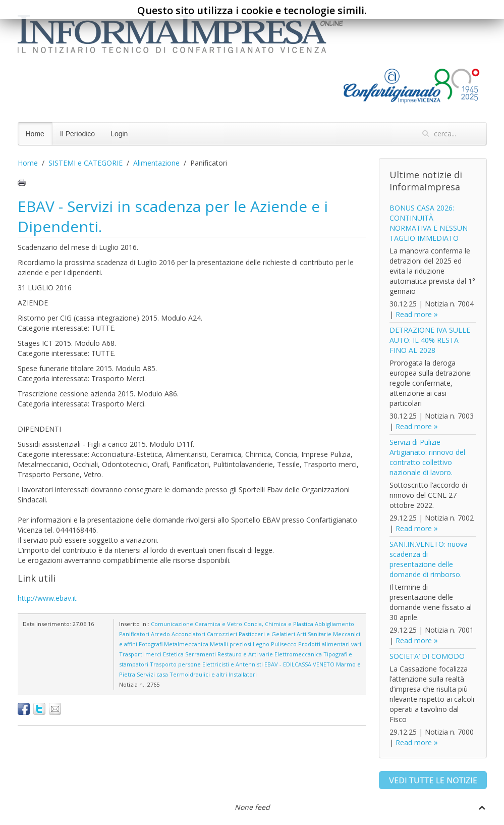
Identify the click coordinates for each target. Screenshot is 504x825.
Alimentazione (156, 163)
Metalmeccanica (186, 644)
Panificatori (134, 634)
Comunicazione (172, 624)
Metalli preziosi (231, 644)
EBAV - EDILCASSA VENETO (299, 664)
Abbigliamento (334, 624)
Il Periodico (77, 134)
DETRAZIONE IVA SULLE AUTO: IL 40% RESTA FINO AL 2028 (430, 340)
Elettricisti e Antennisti (233, 664)
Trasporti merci (140, 654)
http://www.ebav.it (47, 598)
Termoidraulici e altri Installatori (213, 674)
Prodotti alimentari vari (330, 644)
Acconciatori (188, 634)
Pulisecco (284, 644)
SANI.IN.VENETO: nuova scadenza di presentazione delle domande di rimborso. (429, 559)
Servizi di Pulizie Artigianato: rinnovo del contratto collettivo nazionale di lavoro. (427, 457)
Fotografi (151, 644)
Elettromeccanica (298, 654)
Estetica (173, 654)
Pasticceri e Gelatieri (267, 634)
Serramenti (201, 654)
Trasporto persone (175, 664)
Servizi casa (152, 674)
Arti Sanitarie (314, 634)
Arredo (160, 634)
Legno (261, 644)
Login (119, 134)
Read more (414, 314)
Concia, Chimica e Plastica (278, 624)
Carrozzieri (222, 634)
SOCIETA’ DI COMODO (427, 656)
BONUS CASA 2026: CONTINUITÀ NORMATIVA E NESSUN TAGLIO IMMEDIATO (429, 223)
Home (35, 134)
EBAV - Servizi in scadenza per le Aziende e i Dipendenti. (173, 216)
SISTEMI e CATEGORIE (86, 163)
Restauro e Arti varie (245, 654)
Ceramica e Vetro (218, 624)
